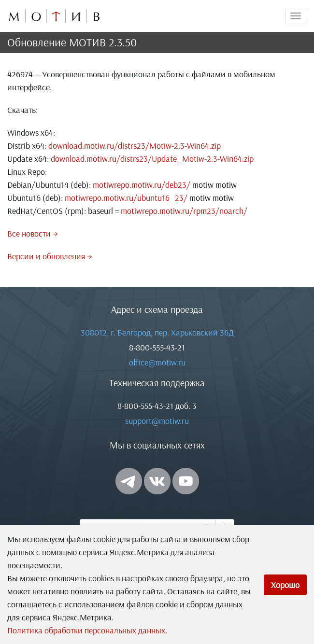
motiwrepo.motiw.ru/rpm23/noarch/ (184, 211)
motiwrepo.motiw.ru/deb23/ (142, 185)
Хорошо (285, 585)
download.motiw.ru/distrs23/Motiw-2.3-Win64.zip (135, 146)
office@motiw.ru (157, 362)
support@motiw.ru (157, 421)
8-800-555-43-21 (157, 347)
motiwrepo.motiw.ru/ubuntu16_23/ (126, 198)
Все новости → (33, 233)
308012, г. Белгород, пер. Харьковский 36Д (157, 332)
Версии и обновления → (50, 256)
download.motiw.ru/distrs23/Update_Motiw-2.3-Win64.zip (152, 159)
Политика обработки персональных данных (86, 630)
